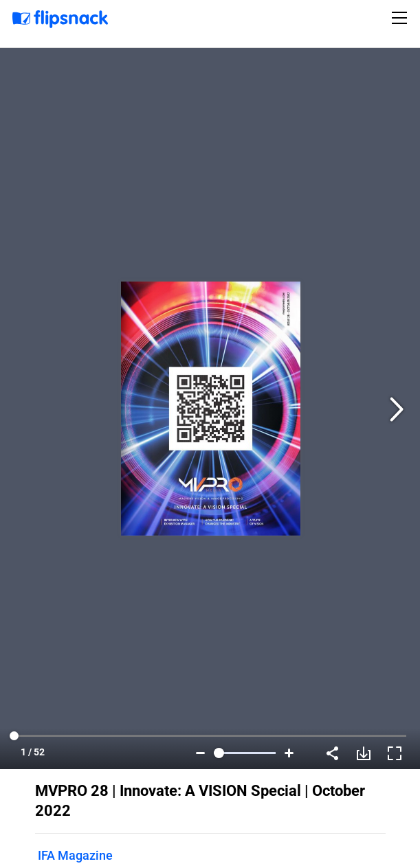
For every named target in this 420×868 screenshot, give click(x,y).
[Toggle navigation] (401, 18)
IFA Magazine (75, 855)
